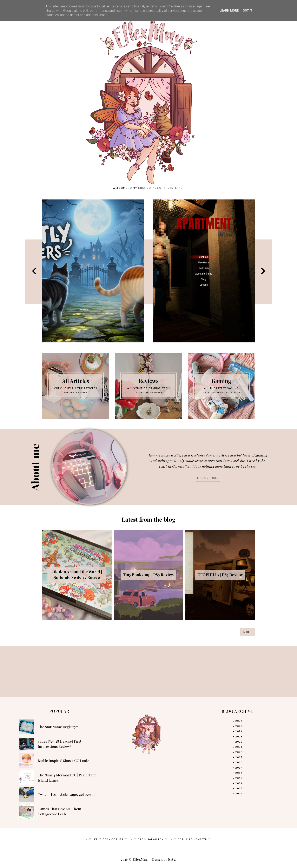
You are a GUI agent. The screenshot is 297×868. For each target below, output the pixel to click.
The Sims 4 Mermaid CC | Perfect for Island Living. (67, 778)
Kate (172, 859)
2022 (239, 742)
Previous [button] (34, 271)
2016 (239, 773)
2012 (239, 793)
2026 (239, 721)
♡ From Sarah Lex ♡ (151, 839)
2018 (239, 762)
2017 (239, 768)
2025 (239, 726)
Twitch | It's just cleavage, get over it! (67, 794)
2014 (239, 783)
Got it (247, 11)
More (247, 632)
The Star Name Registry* (58, 727)
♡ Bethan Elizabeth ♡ (193, 839)
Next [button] (263, 271)
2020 (239, 752)
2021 (239, 747)
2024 (239, 731)
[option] (93, 271)
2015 (239, 778)
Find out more (208, 478)
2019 (239, 757)
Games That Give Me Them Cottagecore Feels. (60, 811)
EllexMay (140, 859)
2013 (239, 788)
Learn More (229, 11)
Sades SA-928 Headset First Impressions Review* (60, 744)
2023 (239, 737)
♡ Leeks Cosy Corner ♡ (108, 839)
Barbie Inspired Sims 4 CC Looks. (64, 761)
